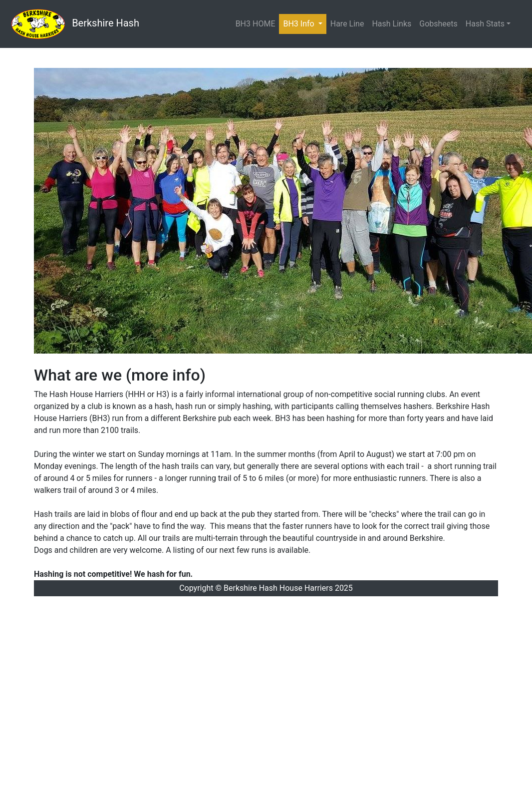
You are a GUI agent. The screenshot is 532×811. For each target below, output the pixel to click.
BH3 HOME (256, 24)
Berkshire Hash (74, 24)
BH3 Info (304, 23)
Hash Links (392, 24)
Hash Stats (485, 24)
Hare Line (347, 24)
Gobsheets (438, 24)
